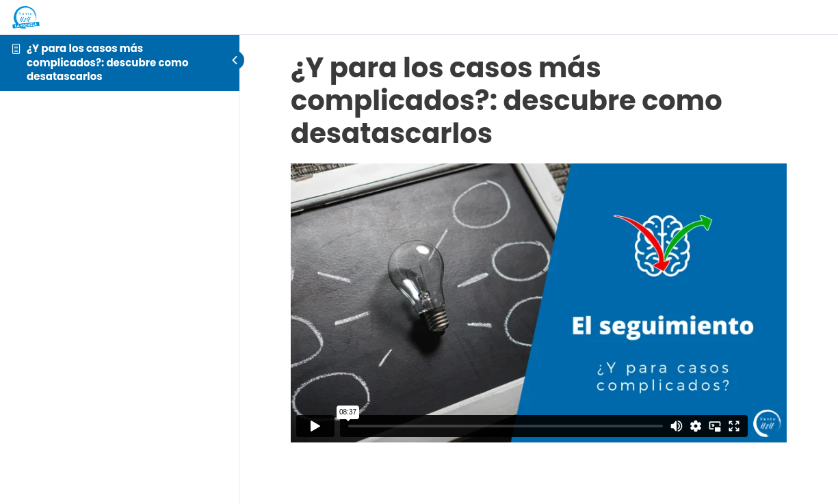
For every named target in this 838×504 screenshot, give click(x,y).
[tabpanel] (539, 303)
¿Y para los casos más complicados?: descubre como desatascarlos (108, 62)
